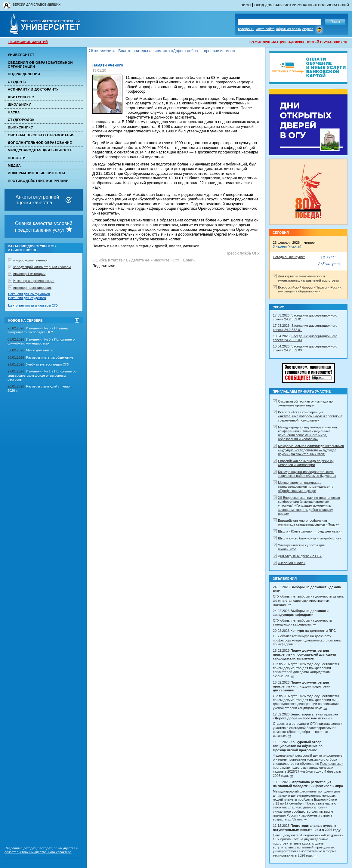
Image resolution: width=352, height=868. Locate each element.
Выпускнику (20, 127)
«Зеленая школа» (292, 563)
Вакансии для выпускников (29, 294)
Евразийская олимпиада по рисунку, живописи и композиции (306, 463)
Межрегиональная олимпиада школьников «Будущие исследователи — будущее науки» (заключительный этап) (311, 450)
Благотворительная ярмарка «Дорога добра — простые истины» (177, 53)
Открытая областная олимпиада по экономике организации (305, 403)
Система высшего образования (41, 135)
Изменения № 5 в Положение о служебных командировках (41, 341)
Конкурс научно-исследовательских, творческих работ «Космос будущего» (307, 474)
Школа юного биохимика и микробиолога (310, 538)
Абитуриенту (21, 97)
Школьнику (19, 104)
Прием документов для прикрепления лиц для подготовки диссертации (183, 48)
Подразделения (24, 74)
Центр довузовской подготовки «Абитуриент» (308, 835)
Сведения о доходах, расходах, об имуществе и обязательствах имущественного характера (41, 850)
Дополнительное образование (40, 143)
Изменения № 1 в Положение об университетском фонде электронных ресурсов (42, 375)
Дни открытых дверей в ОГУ (300, 556)
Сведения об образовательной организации (40, 65)
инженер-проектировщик (32, 288)
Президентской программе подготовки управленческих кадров (308, 768)
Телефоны (246, 29)
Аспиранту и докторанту (33, 89)
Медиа (14, 165)
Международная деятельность (40, 150)
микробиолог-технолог (31, 260)
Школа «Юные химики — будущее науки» (310, 531)
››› (289, 604)
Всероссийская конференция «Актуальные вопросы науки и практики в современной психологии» (310, 416)
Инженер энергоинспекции (34, 281)
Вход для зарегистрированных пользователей (302, 5)
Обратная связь (289, 29)
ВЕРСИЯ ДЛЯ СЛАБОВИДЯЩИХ (37, 5)
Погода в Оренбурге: (289, 257)
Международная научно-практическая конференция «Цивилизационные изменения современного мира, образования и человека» (307, 433)
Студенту (17, 82)
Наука (14, 112)
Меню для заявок (40, 350)
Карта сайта (265, 29)
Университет (21, 55)
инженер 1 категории (29, 274)
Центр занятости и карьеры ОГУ (33, 305)
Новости (17, 158)
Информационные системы (37, 173)
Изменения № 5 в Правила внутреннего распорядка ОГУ (38, 330)
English (308, 29)
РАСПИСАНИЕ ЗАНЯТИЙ (28, 42)
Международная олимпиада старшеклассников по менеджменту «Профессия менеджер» (306, 487)
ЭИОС (246, 5)
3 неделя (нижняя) (287, 246)
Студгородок (21, 120)
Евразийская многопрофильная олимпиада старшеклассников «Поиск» (308, 522)
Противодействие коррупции (38, 181)
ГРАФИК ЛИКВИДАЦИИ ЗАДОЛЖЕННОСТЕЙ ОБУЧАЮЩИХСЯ (298, 42)
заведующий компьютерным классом (42, 267)
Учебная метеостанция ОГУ (48, 364)
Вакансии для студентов (27, 298)
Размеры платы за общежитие (50, 357)
